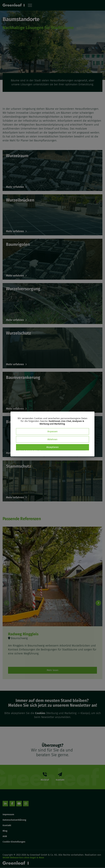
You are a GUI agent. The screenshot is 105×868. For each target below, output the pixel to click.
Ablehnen (52, 439)
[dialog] (52, 434)
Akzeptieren (52, 447)
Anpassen (52, 431)
